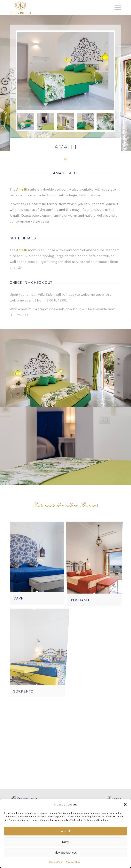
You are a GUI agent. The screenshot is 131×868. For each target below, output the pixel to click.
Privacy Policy (73, 862)
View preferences (65, 853)
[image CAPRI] (38, 565)
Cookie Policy (56, 862)
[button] (125, 804)
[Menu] (116, 8)
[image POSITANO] (96, 565)
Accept (65, 831)
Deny (65, 842)
